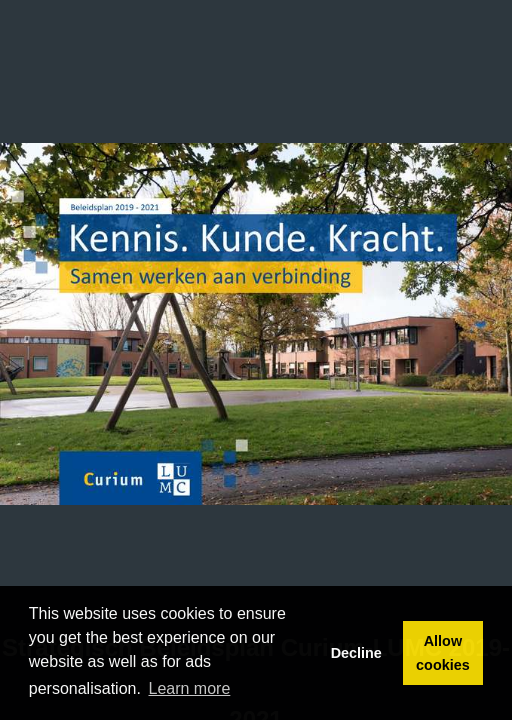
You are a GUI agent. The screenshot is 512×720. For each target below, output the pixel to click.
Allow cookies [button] (443, 653)
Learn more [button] (190, 688)
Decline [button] (356, 653)
